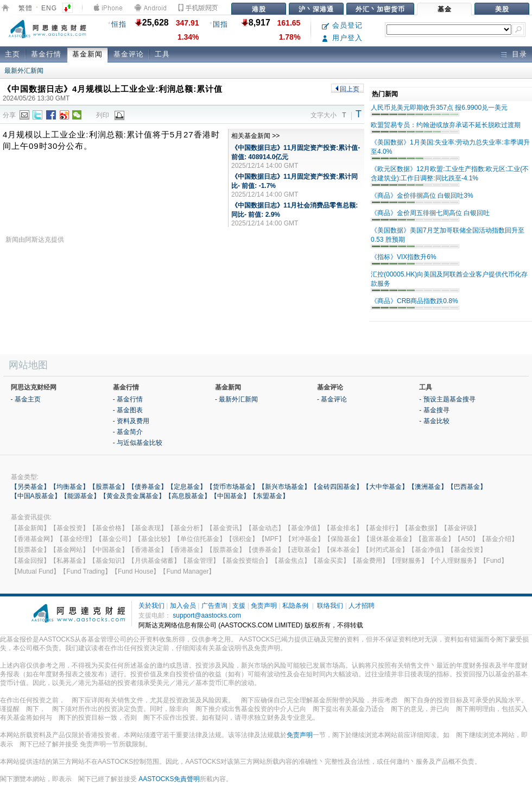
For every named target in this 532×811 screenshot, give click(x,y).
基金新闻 (87, 54)
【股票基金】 (109, 487)
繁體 (26, 8)
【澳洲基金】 (428, 487)
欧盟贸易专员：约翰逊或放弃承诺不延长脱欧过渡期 (446, 125)
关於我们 (151, 606)
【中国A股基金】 (36, 496)
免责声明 (264, 606)
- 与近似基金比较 (138, 443)
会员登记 (342, 25)
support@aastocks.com (207, 615)
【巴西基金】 (467, 487)
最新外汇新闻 (24, 71)
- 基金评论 (332, 399)
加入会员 (183, 606)
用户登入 (342, 38)
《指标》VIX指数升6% (404, 257)
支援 (239, 606)
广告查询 (214, 606)
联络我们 (330, 606)
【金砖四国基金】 (337, 487)
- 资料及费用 (131, 421)
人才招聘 (362, 606)
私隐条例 (295, 606)
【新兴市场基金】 (284, 487)
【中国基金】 (230, 496)
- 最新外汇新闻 (236, 399)
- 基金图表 (128, 410)
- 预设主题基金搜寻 (447, 399)
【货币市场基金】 (232, 487)
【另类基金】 (30, 487)
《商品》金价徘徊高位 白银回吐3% (422, 196)
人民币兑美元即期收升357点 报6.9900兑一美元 (439, 108)
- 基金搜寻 (434, 410)
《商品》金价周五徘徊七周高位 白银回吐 (430, 213)
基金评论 (129, 54)
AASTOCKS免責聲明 (169, 779)
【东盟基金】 (269, 496)
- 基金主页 (26, 399)
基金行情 (46, 54)
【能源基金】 (80, 496)
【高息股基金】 (188, 496)
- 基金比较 (434, 421)
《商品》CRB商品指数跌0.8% (414, 301)
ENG (49, 8)
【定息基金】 (187, 487)
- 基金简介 (128, 432)
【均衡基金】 (69, 487)
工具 (162, 54)
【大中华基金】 (385, 487)
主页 (12, 54)
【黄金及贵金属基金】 (132, 496)
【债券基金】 (148, 487)
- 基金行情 (128, 399)
